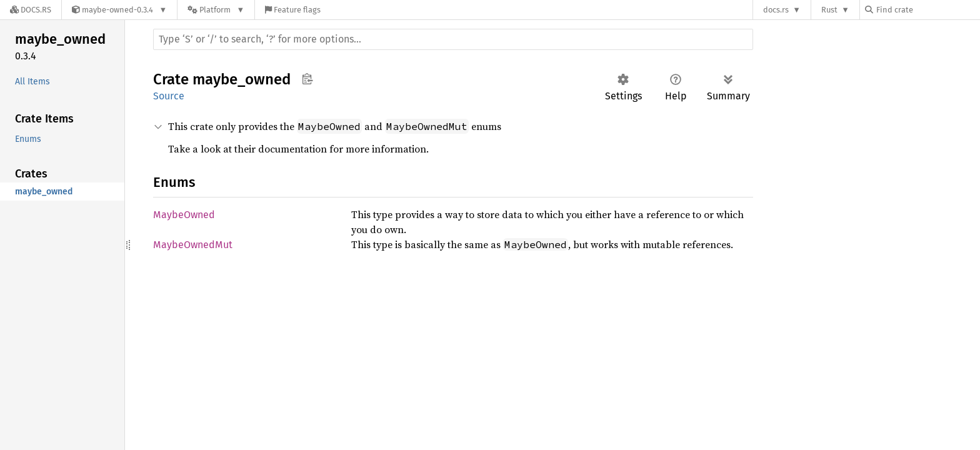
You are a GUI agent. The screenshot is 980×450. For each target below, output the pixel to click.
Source (169, 96)
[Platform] (216, 10)
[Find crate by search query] (927, 10)
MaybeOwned (184, 215)
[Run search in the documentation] (453, 39)
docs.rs (776, 10)
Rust (829, 10)
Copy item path (307, 79)
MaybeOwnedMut (193, 245)
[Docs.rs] (31, 10)
